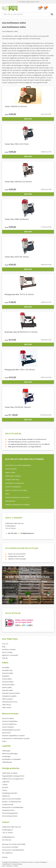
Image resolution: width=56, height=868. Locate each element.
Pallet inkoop (6, 705)
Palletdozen (6, 796)
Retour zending (7, 653)
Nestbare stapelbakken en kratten (13, 736)
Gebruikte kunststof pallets (11, 693)
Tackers (5, 790)
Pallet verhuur (7, 708)
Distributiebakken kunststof (11, 730)
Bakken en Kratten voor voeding (16, 491)
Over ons (5, 644)
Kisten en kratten (10, 714)
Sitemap (5, 658)
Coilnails (5, 785)
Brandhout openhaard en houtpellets (17, 505)
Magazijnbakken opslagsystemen (13, 776)
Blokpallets (6, 676)
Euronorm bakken (8, 719)
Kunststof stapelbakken (13, 487)
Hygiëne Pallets (10, 473)
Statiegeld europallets (9, 696)
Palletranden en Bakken (13, 476)
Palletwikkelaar (10, 501)
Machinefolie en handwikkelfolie (13, 808)
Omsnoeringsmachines (10, 816)
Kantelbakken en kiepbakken (11, 760)
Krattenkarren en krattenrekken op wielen (16, 739)
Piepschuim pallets (8, 685)
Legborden (6, 782)
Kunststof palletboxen (9, 724)
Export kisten (6, 733)
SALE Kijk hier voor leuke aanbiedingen (18, 466)
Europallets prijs (7, 671)
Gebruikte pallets (8, 691)
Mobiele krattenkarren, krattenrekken (17, 498)
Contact (6, 822)
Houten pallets (7, 679)
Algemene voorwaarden (10, 655)
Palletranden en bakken (10, 773)
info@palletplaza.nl (8, 837)
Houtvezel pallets (11, 469)
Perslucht (5, 788)
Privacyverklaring (17, 864)
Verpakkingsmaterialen (10, 793)
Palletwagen (6, 751)
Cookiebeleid (6, 864)
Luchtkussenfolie (8, 805)
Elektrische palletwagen (10, 754)
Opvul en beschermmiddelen (12, 799)
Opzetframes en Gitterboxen (15, 483)
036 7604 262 (7, 840)
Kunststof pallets (8, 673)
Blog (4, 647)
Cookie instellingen (40, 862)
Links (4, 866)
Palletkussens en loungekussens (13, 779)
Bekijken (28, 119)
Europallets (6, 668)
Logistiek (6, 746)
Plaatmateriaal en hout (10, 702)
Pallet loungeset (7, 699)
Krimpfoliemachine (8, 810)
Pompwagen (6, 757)
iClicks (31, 862)
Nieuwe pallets (7, 688)
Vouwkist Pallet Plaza (12, 480)
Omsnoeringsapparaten (10, 813)
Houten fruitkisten (8, 727)
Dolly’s (7, 494)
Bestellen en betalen (9, 650)
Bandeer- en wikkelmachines (12, 802)
